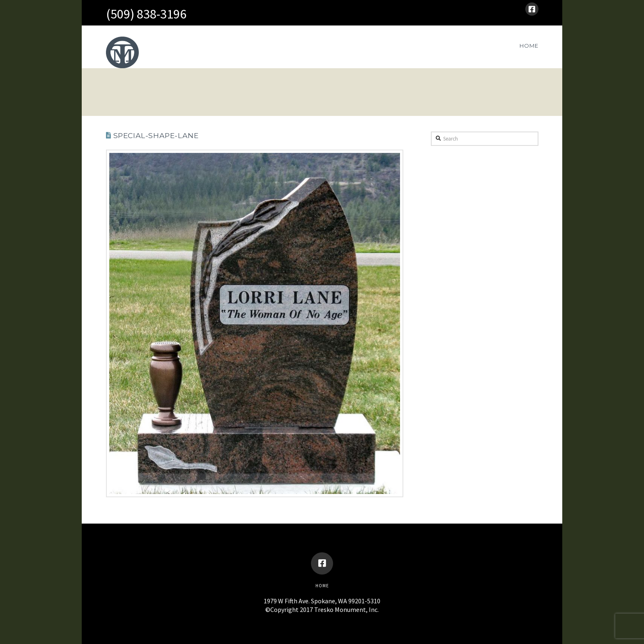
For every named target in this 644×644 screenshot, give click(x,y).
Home (322, 586)
